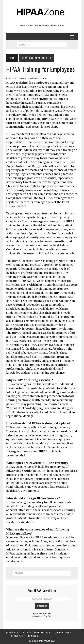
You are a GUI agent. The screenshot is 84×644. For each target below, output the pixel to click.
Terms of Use (34, 636)
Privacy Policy (13, 632)
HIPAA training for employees (28, 83)
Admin (22, 78)
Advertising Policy (43, 632)
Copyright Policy (63, 632)
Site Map (27, 632)
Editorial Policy (17, 636)
